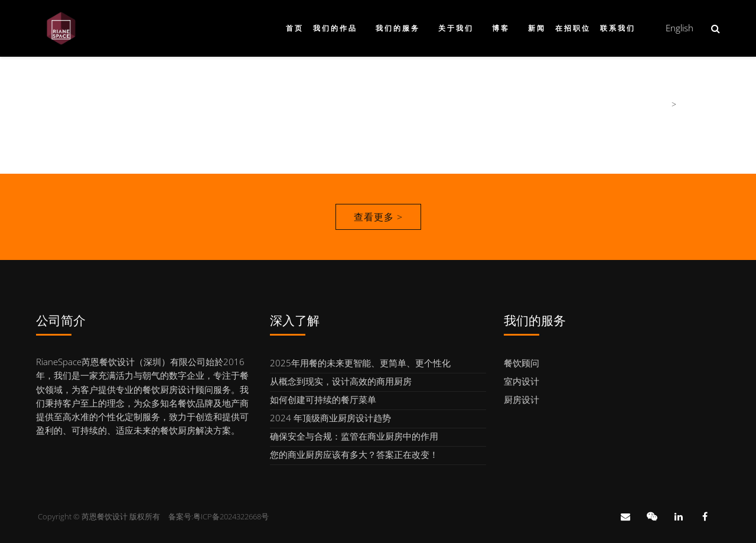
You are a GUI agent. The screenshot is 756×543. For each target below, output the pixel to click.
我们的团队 (699, 104)
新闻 (537, 28)
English (680, 28)
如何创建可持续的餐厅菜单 (323, 399)
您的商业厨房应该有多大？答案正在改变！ (354, 454)
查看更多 (378, 217)
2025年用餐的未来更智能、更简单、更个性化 (360, 363)
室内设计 (522, 381)
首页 (295, 28)
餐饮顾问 (522, 363)
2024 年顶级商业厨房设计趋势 (330, 418)
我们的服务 (398, 28)
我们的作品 (335, 28)
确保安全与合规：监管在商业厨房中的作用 (354, 436)
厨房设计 (522, 399)
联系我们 (618, 28)
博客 (501, 28)
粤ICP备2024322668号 (231, 516)
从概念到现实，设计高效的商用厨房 (341, 381)
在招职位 (573, 28)
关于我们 (456, 28)
